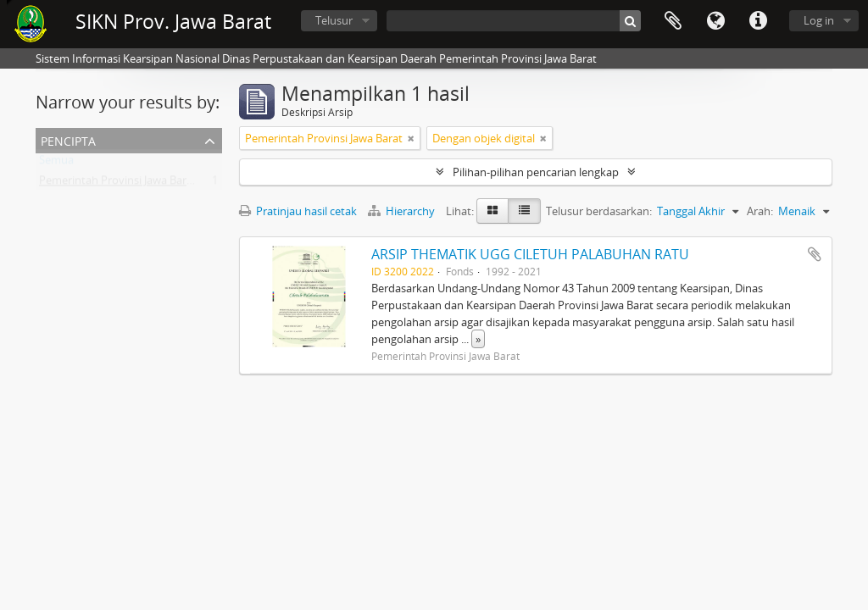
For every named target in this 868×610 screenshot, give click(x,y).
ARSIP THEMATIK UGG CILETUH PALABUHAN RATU (530, 254)
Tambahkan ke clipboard (815, 254)
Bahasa (715, 21)
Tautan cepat (758, 21)
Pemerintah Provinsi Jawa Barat (118, 184)
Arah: (760, 211)
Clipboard (673, 21)
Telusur (334, 20)
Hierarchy (403, 211)
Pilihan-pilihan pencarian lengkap (536, 172)
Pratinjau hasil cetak (298, 211)
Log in (819, 20)
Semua (56, 164)
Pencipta (68, 139)
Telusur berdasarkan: (599, 211)
